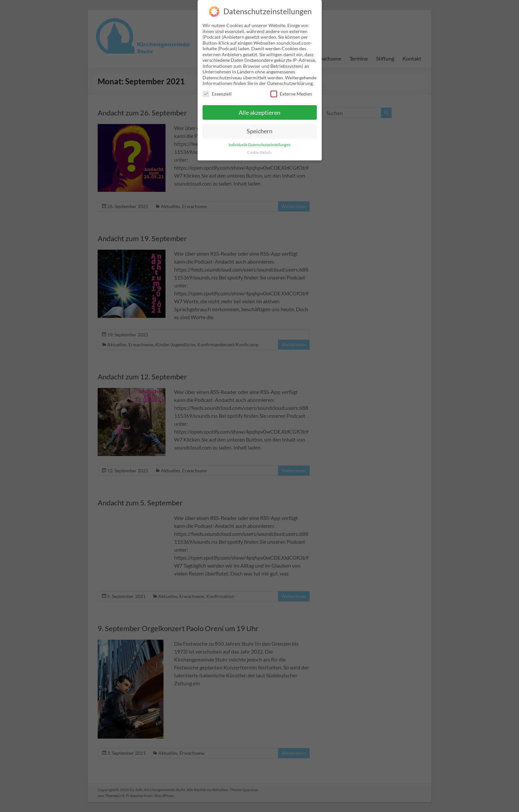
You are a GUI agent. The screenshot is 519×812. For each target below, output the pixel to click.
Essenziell (217, 89)
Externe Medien (291, 89)
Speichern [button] (259, 127)
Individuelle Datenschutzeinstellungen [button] (259, 140)
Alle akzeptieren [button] (259, 108)
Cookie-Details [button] (259, 148)
